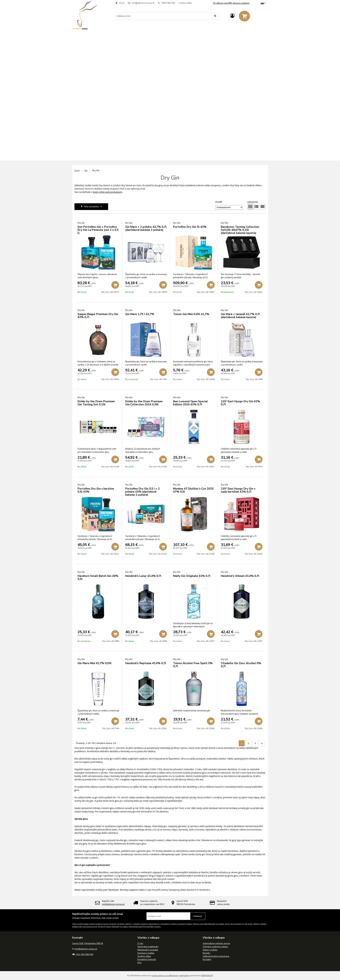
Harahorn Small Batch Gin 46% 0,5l (98, 577)
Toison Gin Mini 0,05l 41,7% (191, 314)
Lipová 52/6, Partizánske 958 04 (88, 943)
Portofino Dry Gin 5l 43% (190, 227)
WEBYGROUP (207, 976)
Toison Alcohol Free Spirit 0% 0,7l (193, 665)
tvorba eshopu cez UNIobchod (165, 976)
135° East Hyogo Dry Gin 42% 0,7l (240, 403)
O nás (140, 943)
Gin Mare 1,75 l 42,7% (140, 314)
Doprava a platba (146, 953)
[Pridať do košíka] (115, 285)
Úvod (122, 3)
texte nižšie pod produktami (107, 192)
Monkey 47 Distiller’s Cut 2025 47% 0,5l (193, 490)
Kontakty (207, 959)
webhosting (184, 976)
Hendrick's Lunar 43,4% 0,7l (143, 576)
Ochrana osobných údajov (215, 947)
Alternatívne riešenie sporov (216, 943)
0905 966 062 (168, 3)
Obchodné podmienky (148, 947)
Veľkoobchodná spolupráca (216, 956)
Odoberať (198, 916)
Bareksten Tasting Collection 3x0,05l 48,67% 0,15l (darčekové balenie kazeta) (240, 230)
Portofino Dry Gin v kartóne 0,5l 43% (96, 490)
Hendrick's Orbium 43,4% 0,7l (240, 576)
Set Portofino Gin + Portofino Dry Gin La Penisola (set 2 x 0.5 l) (98, 230)
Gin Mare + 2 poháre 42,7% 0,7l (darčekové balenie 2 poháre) (146, 228)
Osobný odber (144, 956)
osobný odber (185, 3)
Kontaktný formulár (147, 959)
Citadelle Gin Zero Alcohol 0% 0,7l (241, 665)
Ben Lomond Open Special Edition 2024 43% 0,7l (190, 403)
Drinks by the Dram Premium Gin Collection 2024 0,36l (144, 403)
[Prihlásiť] (232, 16)
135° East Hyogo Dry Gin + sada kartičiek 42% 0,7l (238, 490)
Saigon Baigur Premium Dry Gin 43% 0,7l (98, 316)
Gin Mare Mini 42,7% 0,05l (95, 663)
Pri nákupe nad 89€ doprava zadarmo (231, 3)
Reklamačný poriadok (148, 950)
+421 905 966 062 (84, 954)
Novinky (206, 953)
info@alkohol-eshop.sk (143, 3)
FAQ (139, 963)
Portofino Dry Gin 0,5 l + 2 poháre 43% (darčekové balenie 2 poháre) (142, 492)
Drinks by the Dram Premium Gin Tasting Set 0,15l (96, 403)
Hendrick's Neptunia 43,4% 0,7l (146, 663)
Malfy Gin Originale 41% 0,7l (192, 576)
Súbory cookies (210, 950)
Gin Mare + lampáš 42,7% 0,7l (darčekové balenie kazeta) (240, 316)
